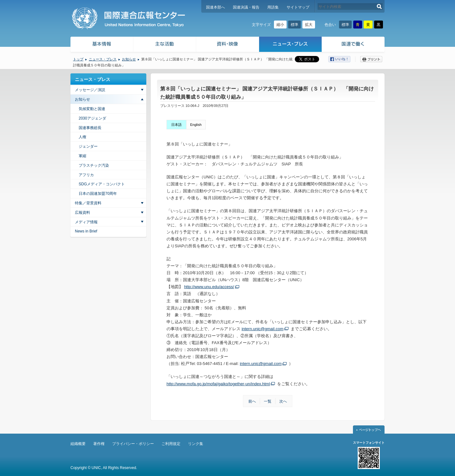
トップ (78, 59)
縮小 (280, 25)
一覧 (268, 401)
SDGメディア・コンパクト (102, 184)
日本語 (176, 125)
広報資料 (82, 213)
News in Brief (86, 231)
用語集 (273, 7)
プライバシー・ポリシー (133, 444)
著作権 (99, 444)
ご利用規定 (171, 444)
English (196, 125)
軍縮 (82, 156)
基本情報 (101, 45)
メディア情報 (86, 222)
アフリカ (86, 175)
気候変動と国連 (92, 109)
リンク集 (196, 444)
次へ (283, 401)
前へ (252, 401)
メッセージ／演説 (90, 90)
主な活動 (165, 45)
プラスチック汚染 (94, 165)
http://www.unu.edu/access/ (209, 287)
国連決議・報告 (246, 7)
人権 (82, 137)
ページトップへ (369, 430)
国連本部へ (215, 7)
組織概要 (78, 444)
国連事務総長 (90, 128)
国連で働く (354, 45)
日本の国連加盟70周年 (98, 194)
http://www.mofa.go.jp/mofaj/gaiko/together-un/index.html (218, 384)
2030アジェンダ (92, 118)
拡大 (309, 25)
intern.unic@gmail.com (263, 329)
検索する (379, 6)
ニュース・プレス (291, 45)
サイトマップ (298, 7)
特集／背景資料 (88, 203)
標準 (294, 25)
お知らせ (129, 59)
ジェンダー (88, 146)
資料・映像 (228, 45)
